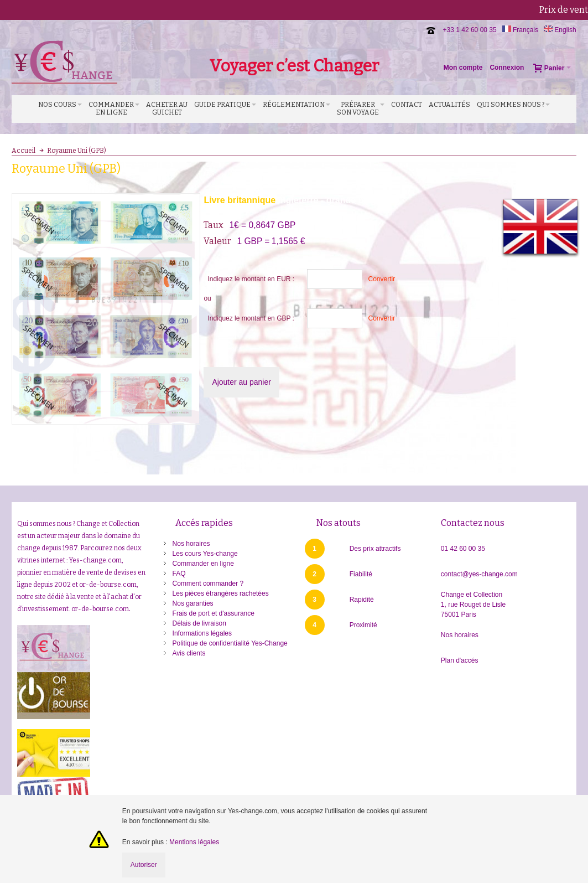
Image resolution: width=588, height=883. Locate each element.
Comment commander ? (208, 583)
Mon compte (463, 68)
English (560, 30)
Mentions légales (194, 842)
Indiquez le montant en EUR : (251, 279)
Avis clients (189, 653)
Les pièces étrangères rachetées (221, 593)
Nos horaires (191, 544)
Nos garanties (193, 603)
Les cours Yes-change (205, 554)
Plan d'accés (460, 660)
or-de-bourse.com (100, 609)
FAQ (179, 574)
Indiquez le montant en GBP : (251, 318)
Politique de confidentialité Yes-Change (230, 643)
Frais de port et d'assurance (214, 613)
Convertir (381, 279)
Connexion (507, 68)
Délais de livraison (199, 623)
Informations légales (202, 633)
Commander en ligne (203, 564)
